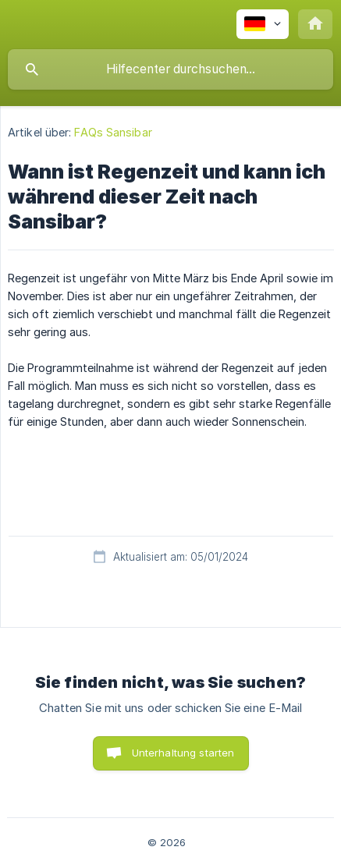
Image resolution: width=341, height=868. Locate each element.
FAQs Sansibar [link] (113, 132)
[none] (263, 24)
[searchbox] (170, 69)
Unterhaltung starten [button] (183, 753)
